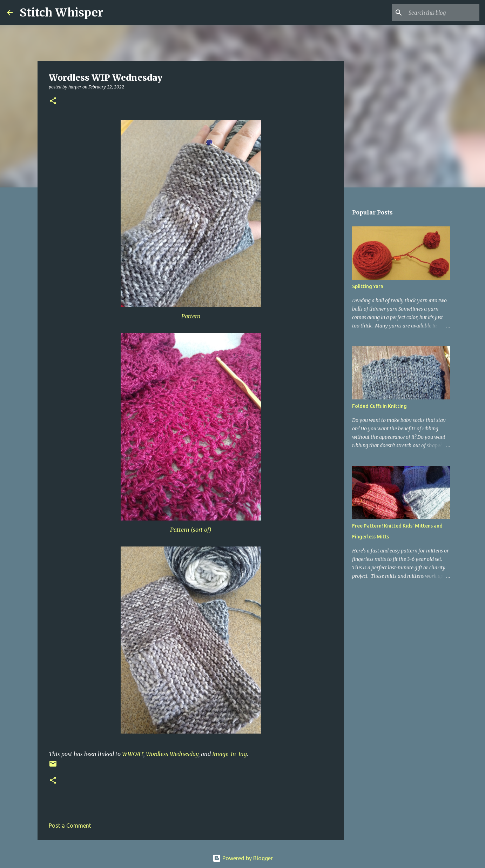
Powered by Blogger (243, 858)
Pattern (191, 316)
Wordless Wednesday (172, 754)
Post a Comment (70, 826)
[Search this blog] (443, 13)
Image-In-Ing (230, 754)
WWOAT (133, 754)
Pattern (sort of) (191, 530)
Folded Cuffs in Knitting (379, 406)
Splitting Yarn (368, 286)
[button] (53, 101)
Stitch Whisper (61, 13)
